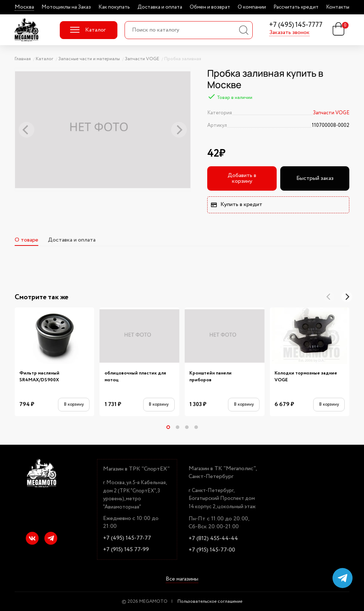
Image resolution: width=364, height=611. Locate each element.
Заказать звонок (289, 33)
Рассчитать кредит (296, 7)
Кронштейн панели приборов (210, 377)
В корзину (74, 404)
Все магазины (182, 579)
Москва (24, 7)
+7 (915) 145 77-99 (126, 550)
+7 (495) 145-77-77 (127, 538)
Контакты (338, 7)
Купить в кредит (236, 204)
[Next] (347, 297)
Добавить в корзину (242, 178)
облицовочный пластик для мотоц (135, 377)
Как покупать (114, 7)
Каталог (88, 30)
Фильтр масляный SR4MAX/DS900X (39, 377)
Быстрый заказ (315, 178)
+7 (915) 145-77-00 (212, 550)
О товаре (26, 240)
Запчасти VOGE (331, 113)
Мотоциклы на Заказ (66, 7)
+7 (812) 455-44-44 (213, 539)
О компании (252, 7)
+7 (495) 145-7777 (296, 25)
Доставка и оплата (160, 7)
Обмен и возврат (210, 7)
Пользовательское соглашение (210, 602)
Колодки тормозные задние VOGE (306, 377)
